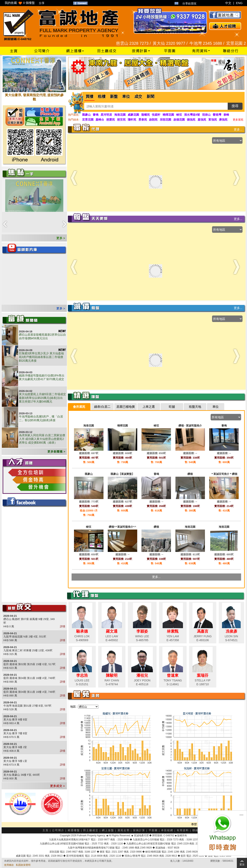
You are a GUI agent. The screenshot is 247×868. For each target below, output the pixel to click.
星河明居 (106, 115)
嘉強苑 (202, 120)
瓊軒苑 (132, 120)
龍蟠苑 (146, 115)
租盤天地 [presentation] (195, 407)
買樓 (89, 96)
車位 (126, 96)
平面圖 (153, 830)
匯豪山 (86, 115)
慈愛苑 (111, 120)
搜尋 (235, 106)
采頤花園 (165, 120)
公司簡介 (58, 830)
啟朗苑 (153, 120)
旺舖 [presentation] (172, 407)
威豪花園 (133, 115)
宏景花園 (88, 120)
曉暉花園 (168, 115)
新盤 (114, 96)
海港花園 (120, 115)
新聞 (150, 96)
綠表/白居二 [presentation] (102, 407)
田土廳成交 (91, 830)
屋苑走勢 (124, 830)
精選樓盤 (74, 830)
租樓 (102, 96)
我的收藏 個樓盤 (20, 3)
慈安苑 (121, 120)
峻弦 (179, 115)
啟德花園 (179, 120)
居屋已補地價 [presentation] (125, 407)
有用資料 (183, 830)
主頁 (46, 830)
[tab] (79, 407)
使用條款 (9, 865)
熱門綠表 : (74, 120)
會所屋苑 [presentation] (79, 407)
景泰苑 (143, 120)
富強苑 (213, 120)
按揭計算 (139, 830)
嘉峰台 (100, 120)
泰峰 (226, 115)
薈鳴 (96, 115)
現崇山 (206, 115)
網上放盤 (108, 830)
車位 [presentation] (215, 407)
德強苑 (191, 120)
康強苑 (223, 120)
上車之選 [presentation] (149, 407)
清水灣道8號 (192, 115)
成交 (138, 96)
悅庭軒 (156, 115)
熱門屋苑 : (74, 115)
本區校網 (167, 830)
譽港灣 (217, 115)
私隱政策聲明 (23, 865)
